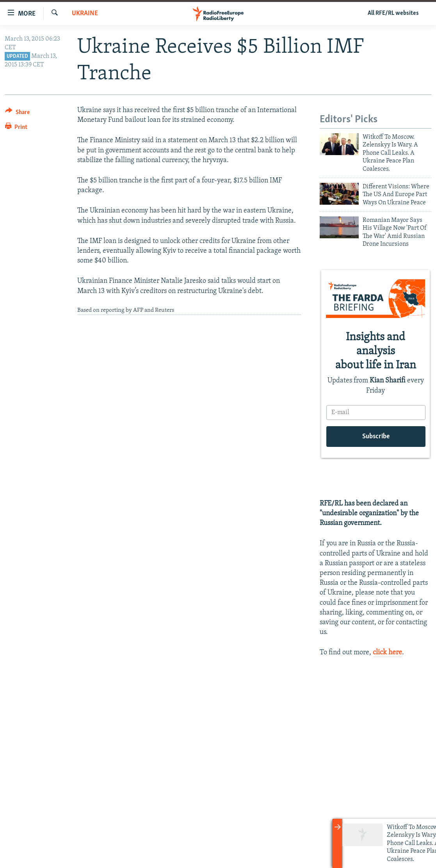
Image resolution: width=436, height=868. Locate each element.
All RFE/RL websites (393, 13)
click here (387, 653)
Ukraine (85, 13)
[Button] (17, 113)
